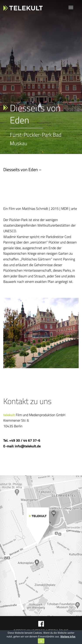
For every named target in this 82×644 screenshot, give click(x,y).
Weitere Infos (68, 636)
